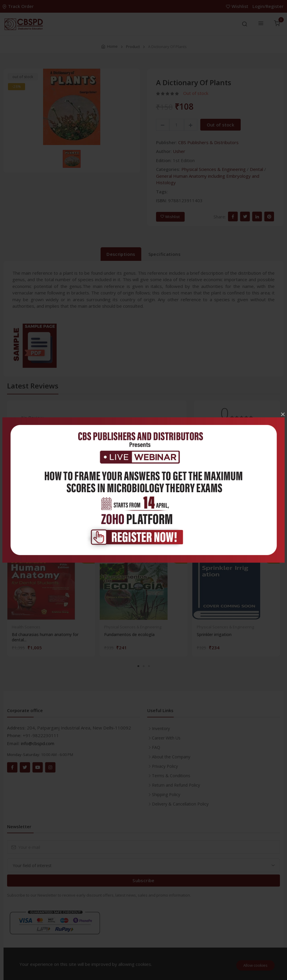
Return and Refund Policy (176, 785)
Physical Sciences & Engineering (214, 169)
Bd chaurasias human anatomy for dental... (45, 637)
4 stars (207, 444)
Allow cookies (255, 965)
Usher (179, 151)
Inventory (161, 728)
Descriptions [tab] (121, 254)
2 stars (207, 473)
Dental (256, 169)
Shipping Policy (166, 794)
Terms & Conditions (171, 776)
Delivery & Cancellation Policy (180, 804)
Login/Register (268, 6)
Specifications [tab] (164, 254)
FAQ (156, 747)
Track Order (19, 6)
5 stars (207, 430)
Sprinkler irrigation (214, 635)
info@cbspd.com (38, 743)
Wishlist (238, 6)
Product (133, 47)
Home (112, 46)
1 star (206, 487)
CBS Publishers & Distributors (208, 142)
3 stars (207, 459)
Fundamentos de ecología (129, 635)
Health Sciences (26, 627)
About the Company (171, 757)
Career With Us (166, 738)
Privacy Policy (165, 766)
